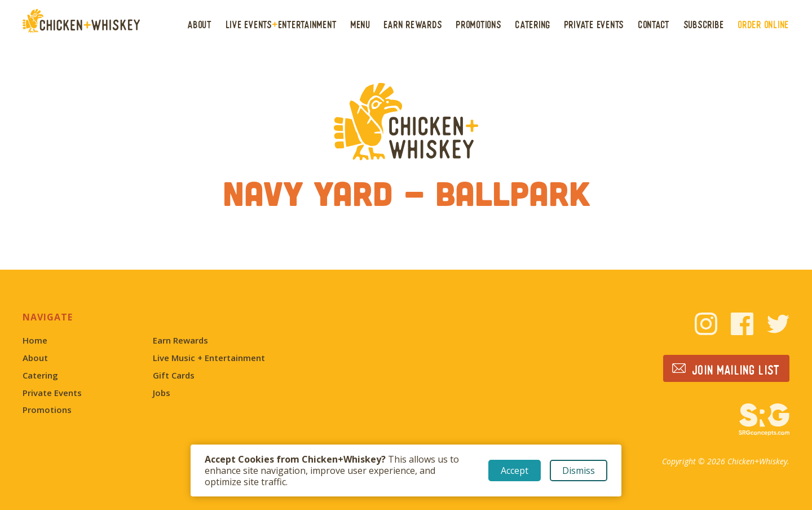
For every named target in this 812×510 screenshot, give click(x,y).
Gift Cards (174, 375)
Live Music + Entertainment (209, 358)
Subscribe (704, 25)
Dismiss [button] (579, 471)
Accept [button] (515, 471)
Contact (654, 25)
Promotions (479, 25)
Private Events (595, 25)
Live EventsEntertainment (282, 25)
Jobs (162, 393)
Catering (533, 25)
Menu (361, 25)
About (200, 25)
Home (35, 340)
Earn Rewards (413, 25)
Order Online (764, 25)
